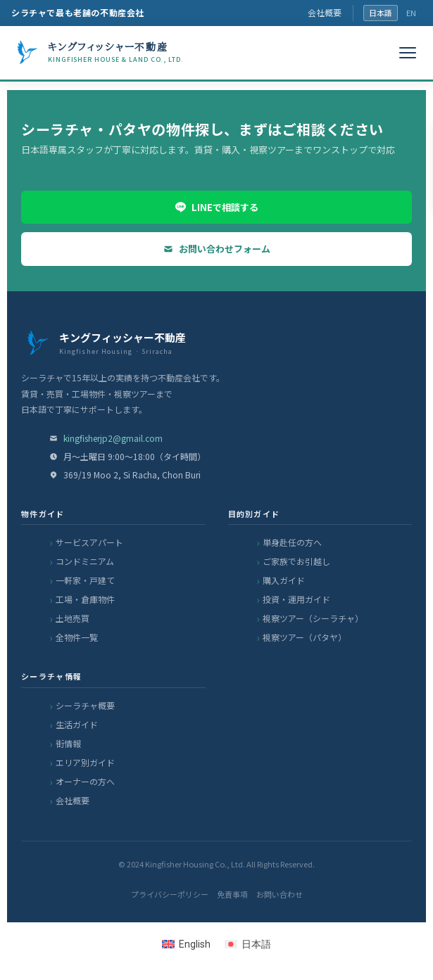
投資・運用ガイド (296, 599)
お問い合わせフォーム (217, 249)
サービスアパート (89, 542)
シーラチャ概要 (85, 705)
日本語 (381, 13)
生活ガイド (77, 724)
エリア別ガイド (85, 762)
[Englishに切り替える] (186, 944)
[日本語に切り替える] (248, 944)
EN (411, 13)
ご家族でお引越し (296, 561)
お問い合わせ (280, 894)
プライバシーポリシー (170, 894)
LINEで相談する (217, 207)
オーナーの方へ (85, 781)
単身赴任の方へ (292, 542)
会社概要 (325, 12)
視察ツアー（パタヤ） (305, 637)
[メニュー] (408, 53)
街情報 (68, 743)
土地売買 (73, 618)
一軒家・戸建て (85, 580)
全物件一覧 (77, 637)
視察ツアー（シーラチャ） (313, 618)
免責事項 (232, 894)
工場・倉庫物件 (85, 599)
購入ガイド (284, 580)
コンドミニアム (85, 561)
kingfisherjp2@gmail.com (113, 438)
